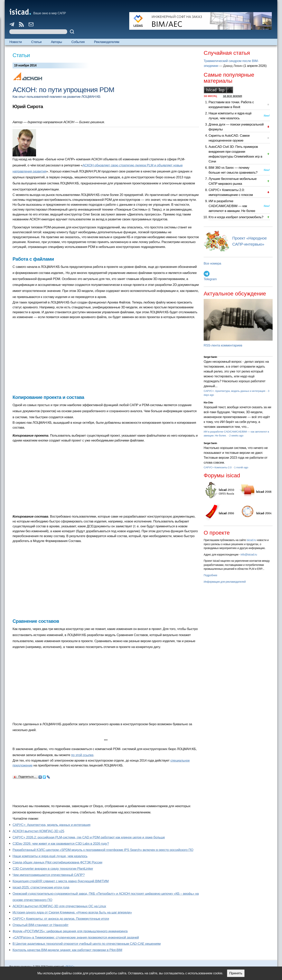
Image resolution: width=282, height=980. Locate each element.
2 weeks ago (236, 436)
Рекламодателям (107, 42)
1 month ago (241, 467)
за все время (232, 96)
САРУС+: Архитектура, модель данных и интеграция (51, 825)
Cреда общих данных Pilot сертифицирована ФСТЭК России (57, 862)
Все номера (212, 263)
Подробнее (210, 575)
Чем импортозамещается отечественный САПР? (49, 875)
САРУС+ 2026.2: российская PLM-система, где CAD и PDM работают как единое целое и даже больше (89, 837)
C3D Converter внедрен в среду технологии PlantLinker (53, 869)
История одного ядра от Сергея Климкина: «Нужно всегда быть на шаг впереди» (72, 912)
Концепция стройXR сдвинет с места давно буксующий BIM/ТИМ (61, 881)
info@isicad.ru (249, 555)
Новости (16, 42)
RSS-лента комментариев (223, 345)
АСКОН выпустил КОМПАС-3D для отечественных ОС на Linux (59, 906)
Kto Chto (208, 403)
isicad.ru (251, 540)
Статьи (36, 42)
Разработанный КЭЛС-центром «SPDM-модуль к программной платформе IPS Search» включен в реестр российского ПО (103, 850)
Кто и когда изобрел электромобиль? (236, 217)
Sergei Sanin (210, 357)
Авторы (56, 42)
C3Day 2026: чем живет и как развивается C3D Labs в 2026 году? (61, 844)
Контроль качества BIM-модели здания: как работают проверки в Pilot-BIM (67, 950)
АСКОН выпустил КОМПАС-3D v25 (38, 831)
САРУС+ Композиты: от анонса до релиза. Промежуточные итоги (61, 919)
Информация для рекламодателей (225, 582)
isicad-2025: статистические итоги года (41, 887)
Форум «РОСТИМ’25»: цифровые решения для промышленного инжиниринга (70, 931)
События (78, 42)
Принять (236, 973)
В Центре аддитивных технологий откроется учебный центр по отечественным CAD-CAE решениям (87, 944)
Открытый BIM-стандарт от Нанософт (41, 925)
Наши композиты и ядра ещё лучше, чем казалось (50, 856)
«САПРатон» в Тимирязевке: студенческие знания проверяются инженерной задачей (76, 937)
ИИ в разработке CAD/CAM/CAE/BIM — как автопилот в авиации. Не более (232, 206)
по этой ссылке (82, 755)
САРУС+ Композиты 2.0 (218, 467)
